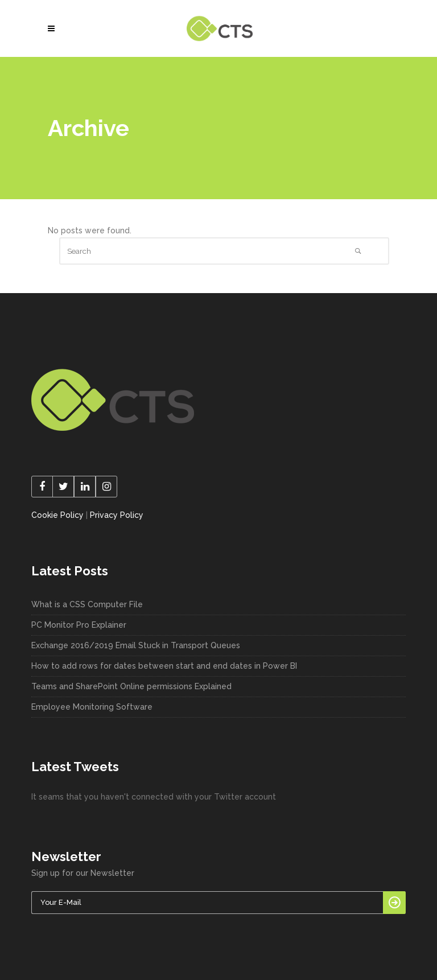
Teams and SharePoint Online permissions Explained (131, 686)
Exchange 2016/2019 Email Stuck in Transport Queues (136, 645)
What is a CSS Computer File (87, 604)
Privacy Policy (117, 515)
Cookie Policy (57, 515)
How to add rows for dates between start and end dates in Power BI (164, 666)
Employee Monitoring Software (92, 707)
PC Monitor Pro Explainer (79, 625)
